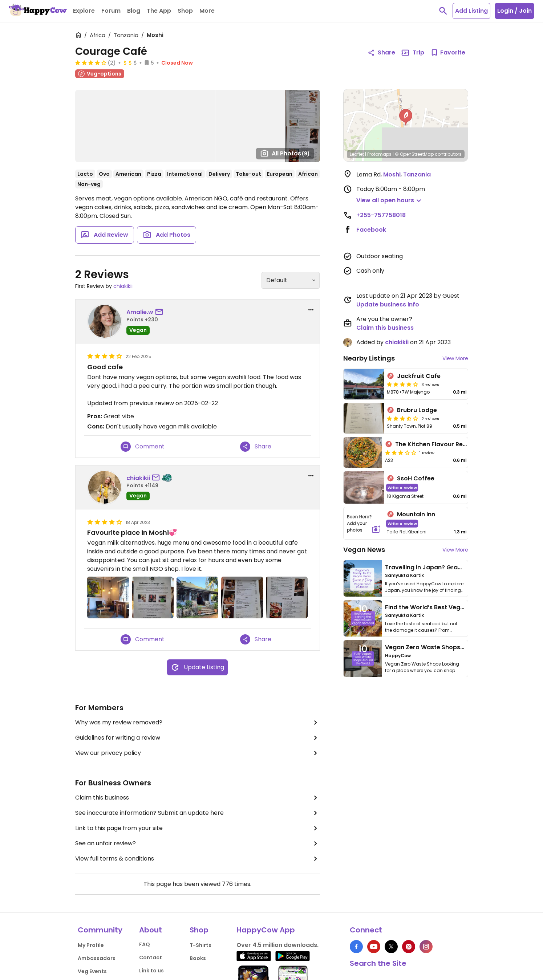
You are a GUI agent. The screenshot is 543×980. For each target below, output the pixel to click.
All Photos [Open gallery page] (285, 153)
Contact (151, 957)
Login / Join (514, 11)
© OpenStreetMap (414, 154)
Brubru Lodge (417, 410)
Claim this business (198, 798)
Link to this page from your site (198, 828)
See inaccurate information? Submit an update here (198, 813)
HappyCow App (266, 930)
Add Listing (471, 11)
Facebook (371, 230)
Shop (199, 930)
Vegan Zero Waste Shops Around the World (449, 647)
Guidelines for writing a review (198, 738)
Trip (413, 53)
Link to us (151, 971)
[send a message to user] (161, 312)
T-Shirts (200, 945)
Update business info (388, 304)
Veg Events (92, 971)
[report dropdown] (311, 310)
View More (455, 358)
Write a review (402, 487)
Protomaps (379, 154)
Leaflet (357, 154)
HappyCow (398, 656)
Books (198, 958)
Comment (143, 447)
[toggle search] (443, 11)
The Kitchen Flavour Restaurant (442, 444)
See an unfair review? (198, 843)
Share (256, 447)
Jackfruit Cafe (419, 376)
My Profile (91, 945)
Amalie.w (140, 312)
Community (100, 930)
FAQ (145, 944)
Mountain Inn (416, 514)
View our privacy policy (198, 753)
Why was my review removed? (198, 723)
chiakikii (123, 286)
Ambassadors (97, 958)
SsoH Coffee (416, 478)
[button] (406, 117)
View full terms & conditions (198, 859)
